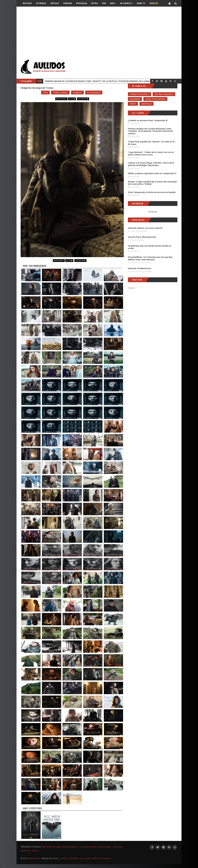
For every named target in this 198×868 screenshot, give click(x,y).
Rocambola (135, 99)
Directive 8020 (105, 847)
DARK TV (141, 3)
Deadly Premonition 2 (139, 94)
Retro (95, 3)
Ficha (45, 92)
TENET (133, 104)
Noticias (27, 3)
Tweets (131, 288)
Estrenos (41, 3)
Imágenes (77, 92)
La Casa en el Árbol (88, 847)
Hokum (35, 851)
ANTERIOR (61, 99)
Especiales (82, 3)
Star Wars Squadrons (164, 94)
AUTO (72, 99)
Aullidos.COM (34, 858)
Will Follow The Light (51, 847)
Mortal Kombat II (70, 847)
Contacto (63, 858)
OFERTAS (154, 3)
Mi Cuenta (126, 3)
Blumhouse (146, 104)
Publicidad (73, 858)
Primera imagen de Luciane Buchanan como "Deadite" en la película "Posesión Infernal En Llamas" (98, 81)
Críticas (55, 3)
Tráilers (68, 3)
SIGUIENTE (83, 99)
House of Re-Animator (155, 99)
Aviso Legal (85, 858)
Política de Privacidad (101, 858)
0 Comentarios (94, 92)
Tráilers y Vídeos (60, 92)
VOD (104, 3)
